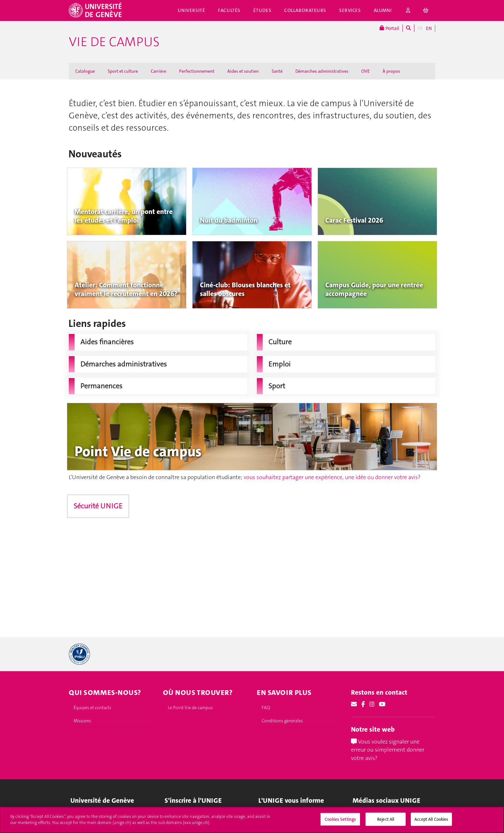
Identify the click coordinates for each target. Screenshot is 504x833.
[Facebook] (363, 704)
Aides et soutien (243, 71)
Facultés (229, 10)
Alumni (383, 10)
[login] (408, 10)
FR (420, 28)
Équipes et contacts (92, 708)
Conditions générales (282, 721)
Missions (82, 721)
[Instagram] (372, 704)
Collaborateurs (305, 10)
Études (262, 10)
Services (350, 10)
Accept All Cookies (431, 822)
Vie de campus (114, 42)
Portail (389, 28)
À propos (391, 71)
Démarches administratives (322, 71)
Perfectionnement (197, 71)
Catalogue (85, 71)
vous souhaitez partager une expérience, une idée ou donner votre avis (331, 477)
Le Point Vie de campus (190, 708)
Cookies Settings (340, 822)
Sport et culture (123, 71)
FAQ (266, 708)
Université (192, 10)
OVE (365, 71)
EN (429, 28)
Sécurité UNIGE (98, 506)
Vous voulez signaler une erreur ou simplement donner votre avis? (388, 750)
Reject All (386, 822)
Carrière (158, 71)
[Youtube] (382, 704)
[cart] (426, 10)
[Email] (354, 704)
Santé (277, 71)
